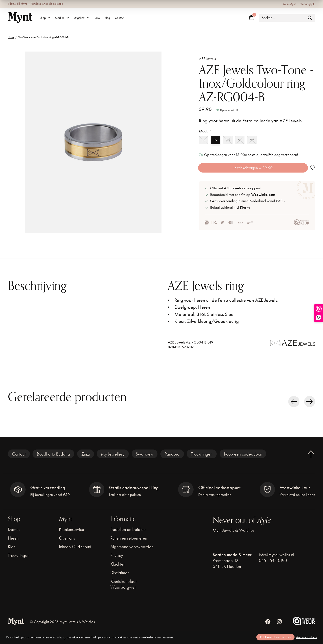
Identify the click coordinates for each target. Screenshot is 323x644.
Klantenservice (72, 534)
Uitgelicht (92, 18)
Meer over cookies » (306, 637)
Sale (111, 18)
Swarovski (144, 459)
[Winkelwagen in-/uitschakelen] (251, 18)
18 (205, 141)
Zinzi (86, 459)
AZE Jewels (207, 59)
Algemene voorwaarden (132, 551)
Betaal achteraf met (230, 212)
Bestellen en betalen (128, 534)
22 (260, 141)
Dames (14, 534)
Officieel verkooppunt (235, 193)
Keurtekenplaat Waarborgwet (123, 589)
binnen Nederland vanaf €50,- (248, 206)
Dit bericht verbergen (276, 637)
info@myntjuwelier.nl (276, 559)
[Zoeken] (287, 18)
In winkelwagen (252, 170)
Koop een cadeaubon (243, 459)
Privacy (117, 560)
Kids (12, 551)
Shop (47, 18)
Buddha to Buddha (53, 459)
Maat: (205, 131)
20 (232, 141)
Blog (125, 18)
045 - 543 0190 (273, 565)
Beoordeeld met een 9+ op (243, 199)
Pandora (172, 459)
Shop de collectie (53, 4)
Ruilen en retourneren (129, 543)
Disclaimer (120, 577)
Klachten (118, 569)
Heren (13, 543)
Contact (142, 18)
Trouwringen (202, 459)
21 (246, 141)
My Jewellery (113, 459)
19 (218, 141)
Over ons (67, 543)
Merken (68, 18)
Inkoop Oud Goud (75, 551)
